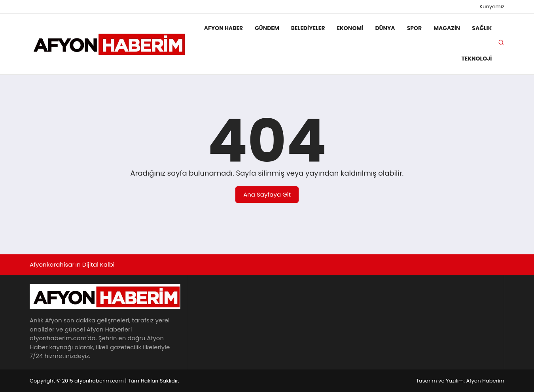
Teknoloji (476, 59)
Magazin (447, 28)
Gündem (267, 28)
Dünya (385, 28)
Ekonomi (350, 28)
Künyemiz (492, 7)
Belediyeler (308, 28)
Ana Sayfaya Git (267, 194)
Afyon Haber (223, 28)
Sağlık (482, 28)
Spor (414, 28)
